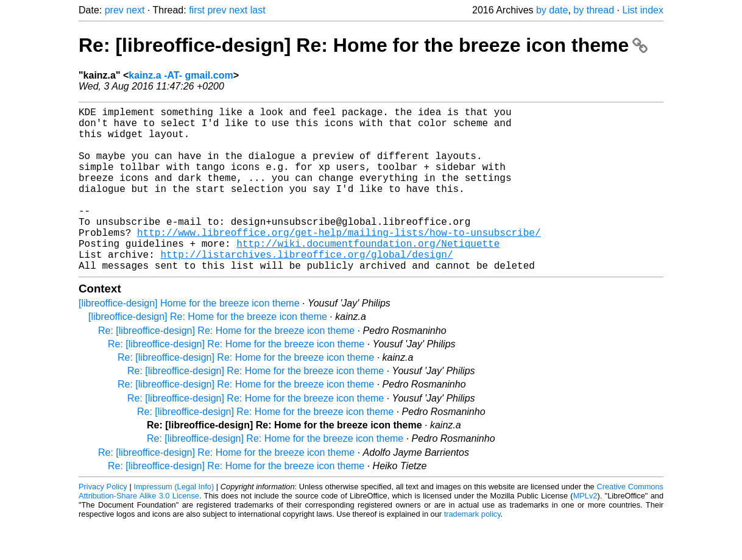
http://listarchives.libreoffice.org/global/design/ (306, 288)
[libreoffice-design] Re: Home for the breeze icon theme (208, 353)
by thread (594, 10)
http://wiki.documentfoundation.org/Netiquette (368, 275)
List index (643, 10)
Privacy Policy (103, 523)
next (135, 10)
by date (552, 10)
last (258, 10)
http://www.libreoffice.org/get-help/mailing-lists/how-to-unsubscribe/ (339, 261)
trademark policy (472, 551)
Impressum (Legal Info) (174, 523)
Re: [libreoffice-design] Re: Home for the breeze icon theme (363, 45)
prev (114, 10)
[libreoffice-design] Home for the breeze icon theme (189, 340)
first (197, 10)
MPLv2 (585, 532)
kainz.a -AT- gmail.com (181, 75)
